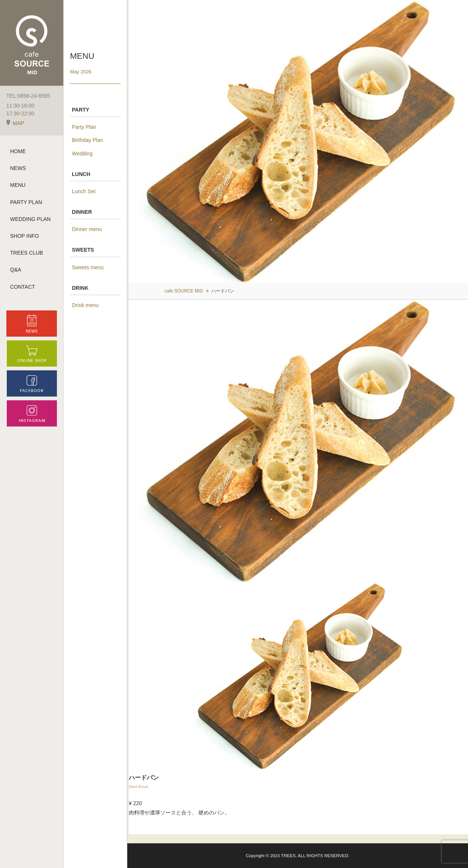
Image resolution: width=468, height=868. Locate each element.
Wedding (82, 154)
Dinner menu (87, 229)
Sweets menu (88, 267)
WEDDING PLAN (30, 219)
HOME (18, 151)
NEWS (18, 168)
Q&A (16, 270)
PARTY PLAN (26, 202)
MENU (18, 185)
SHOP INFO (25, 236)
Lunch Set (84, 191)
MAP (15, 123)
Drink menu (85, 305)
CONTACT (23, 287)
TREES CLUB (27, 253)
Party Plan (84, 127)
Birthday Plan (87, 140)
